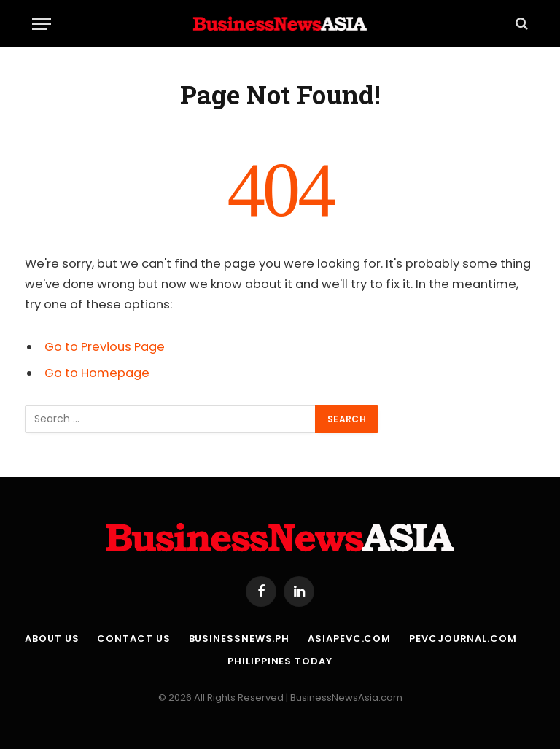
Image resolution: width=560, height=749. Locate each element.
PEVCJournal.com (463, 639)
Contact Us (133, 639)
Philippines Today (280, 661)
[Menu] (42, 24)
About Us (52, 639)
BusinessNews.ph (240, 639)
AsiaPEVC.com (349, 639)
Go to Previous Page (105, 347)
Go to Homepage (97, 373)
